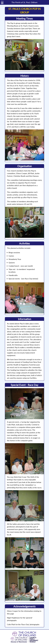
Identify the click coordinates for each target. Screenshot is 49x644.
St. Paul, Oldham (24, 2)
